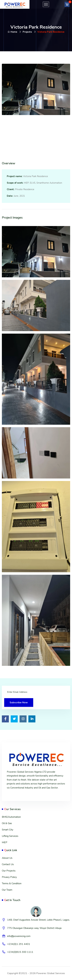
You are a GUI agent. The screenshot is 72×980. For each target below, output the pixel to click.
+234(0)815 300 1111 (20, 952)
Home (12, 32)
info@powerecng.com (19, 936)
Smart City (8, 830)
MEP (5, 842)
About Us (7, 858)
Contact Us (8, 864)
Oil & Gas (7, 823)
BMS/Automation (11, 817)
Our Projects (9, 871)
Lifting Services (10, 836)
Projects (27, 32)
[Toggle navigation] (46, 4)
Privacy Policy (9, 877)
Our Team (7, 890)
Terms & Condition (12, 883)
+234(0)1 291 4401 (19, 944)
